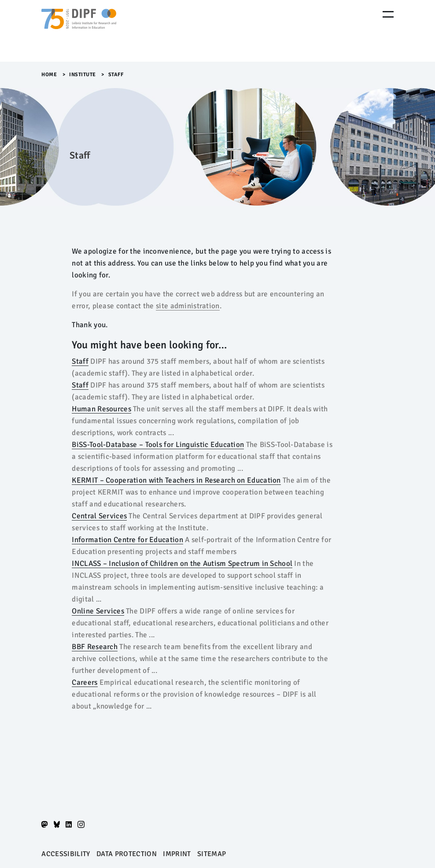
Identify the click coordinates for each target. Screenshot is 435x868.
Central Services (99, 516)
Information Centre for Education (127, 540)
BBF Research (95, 647)
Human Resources (101, 409)
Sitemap (212, 854)
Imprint (177, 854)
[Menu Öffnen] (388, 14)
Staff (80, 361)
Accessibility (66, 854)
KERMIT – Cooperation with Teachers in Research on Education (176, 480)
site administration (188, 306)
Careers (85, 682)
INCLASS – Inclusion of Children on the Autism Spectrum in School (182, 563)
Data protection (127, 854)
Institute (83, 75)
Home (49, 75)
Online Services (98, 611)
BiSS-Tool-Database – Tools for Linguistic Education (158, 445)
